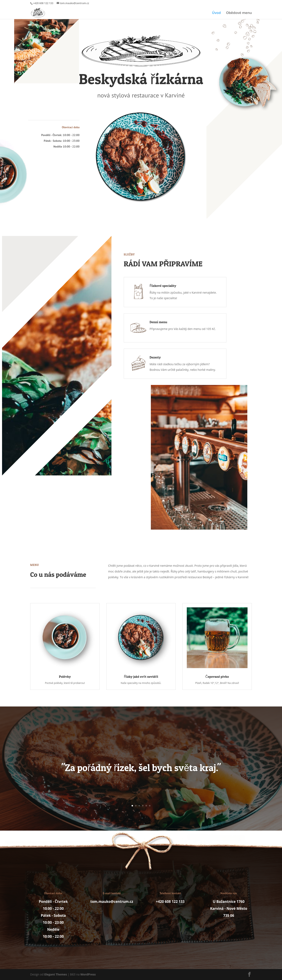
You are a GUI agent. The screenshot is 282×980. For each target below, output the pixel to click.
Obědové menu (239, 13)
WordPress (88, 974)
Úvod (216, 13)
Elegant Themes (56, 974)
